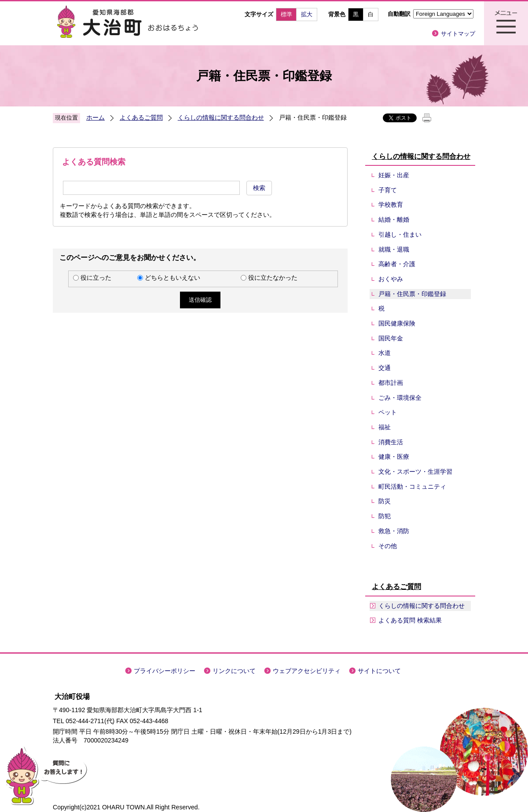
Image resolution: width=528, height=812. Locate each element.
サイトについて (379, 671)
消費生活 (391, 442)
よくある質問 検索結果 (410, 620)
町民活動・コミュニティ (412, 486)
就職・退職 (394, 249)
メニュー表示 (506, 23)
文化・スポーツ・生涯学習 (415, 472)
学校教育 (391, 205)
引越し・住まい (400, 234)
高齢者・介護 (397, 264)
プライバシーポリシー (165, 671)
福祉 (385, 427)
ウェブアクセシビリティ (307, 671)
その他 (388, 546)
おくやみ (391, 279)
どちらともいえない (172, 278)
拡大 (307, 14)
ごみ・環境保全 (400, 398)
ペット (388, 412)
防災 (385, 501)
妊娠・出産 (394, 175)
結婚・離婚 (394, 219)
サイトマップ (458, 34)
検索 (259, 188)
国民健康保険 (397, 323)
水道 (385, 353)
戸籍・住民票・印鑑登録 (412, 294)
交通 (385, 368)
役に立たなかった (273, 278)
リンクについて (234, 671)
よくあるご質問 (141, 117)
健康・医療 (394, 457)
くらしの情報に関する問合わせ (221, 117)
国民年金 (391, 338)
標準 (286, 14)
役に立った (96, 278)
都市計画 (391, 383)
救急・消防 (394, 531)
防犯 (385, 516)
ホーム (95, 117)
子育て (388, 190)
